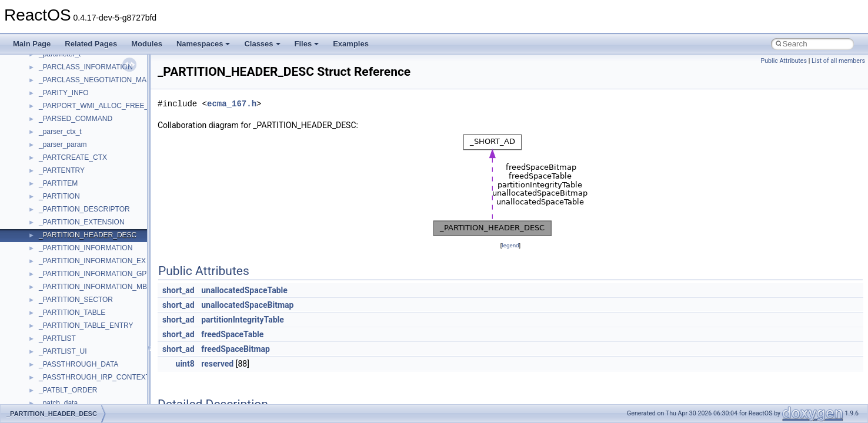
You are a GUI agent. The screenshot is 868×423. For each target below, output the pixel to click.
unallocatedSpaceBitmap (247, 305)
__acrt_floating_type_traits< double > (97, 307)
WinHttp (51, 243)
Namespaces (203, 44)
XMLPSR (53, 281)
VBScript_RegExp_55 (73, 191)
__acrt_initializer (64, 333)
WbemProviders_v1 (70, 204)
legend (510, 245)
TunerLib (53, 100)
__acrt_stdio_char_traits (76, 372)
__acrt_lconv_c (63, 346)
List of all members (838, 61)
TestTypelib (56, 62)
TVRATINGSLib (64, 113)
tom (45, 88)
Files (307, 44)
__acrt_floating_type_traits (80, 294)
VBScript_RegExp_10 (73, 178)
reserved (217, 364)
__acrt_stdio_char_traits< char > (89, 385)
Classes (262, 44)
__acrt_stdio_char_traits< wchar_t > (95, 398)
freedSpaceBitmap (236, 349)
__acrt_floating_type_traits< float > (93, 320)
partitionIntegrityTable (243, 320)
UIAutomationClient (69, 152)
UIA (45, 126)
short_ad (178, 290)
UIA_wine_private (66, 139)
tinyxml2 (52, 75)
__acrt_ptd (56, 359)
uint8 (185, 364)
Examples (351, 44)
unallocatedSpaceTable (244, 290)
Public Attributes (784, 61)
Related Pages (91, 44)
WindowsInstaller (66, 230)
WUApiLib (54, 268)
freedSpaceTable (232, 334)
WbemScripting (63, 217)
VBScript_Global (65, 165)
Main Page (32, 44)
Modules (147, 44)
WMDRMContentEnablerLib (82, 256)
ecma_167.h (232, 104)
